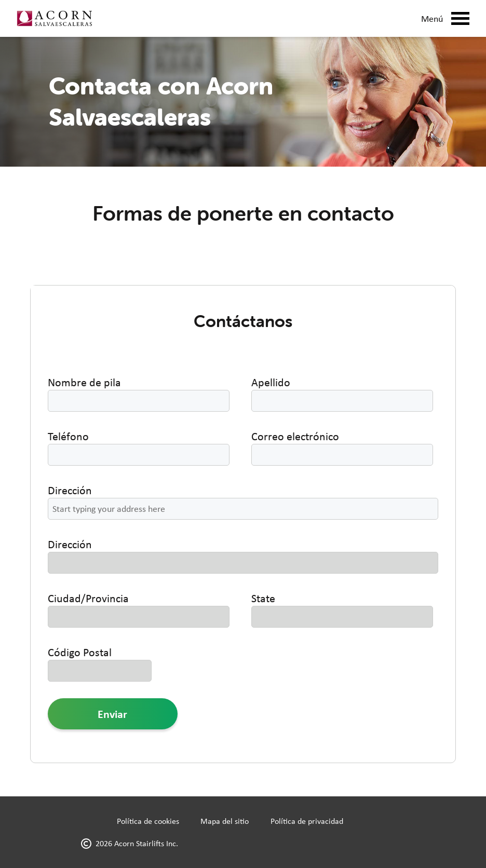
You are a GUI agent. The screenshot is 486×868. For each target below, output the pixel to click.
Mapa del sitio (225, 821)
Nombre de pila (84, 382)
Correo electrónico (295, 436)
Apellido (271, 382)
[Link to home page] (54, 18)
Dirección (70, 490)
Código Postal (80, 652)
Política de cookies (148, 821)
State (263, 598)
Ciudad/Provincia (88, 598)
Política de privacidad (307, 821)
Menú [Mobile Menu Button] (445, 18)
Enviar (112, 714)
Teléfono (68, 436)
